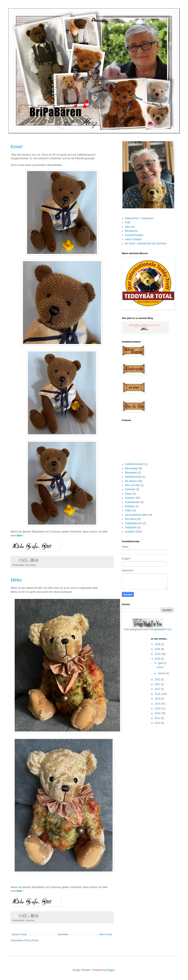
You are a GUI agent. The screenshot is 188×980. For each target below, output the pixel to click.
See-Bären (31, 565)
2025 (158, 649)
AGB (128, 222)
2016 (158, 694)
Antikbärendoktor (134, 464)
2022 (158, 679)
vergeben (130, 532)
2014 (158, 704)
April (160, 663)
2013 (158, 708)
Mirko (16, 580)
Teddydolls (131, 527)
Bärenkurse (131, 231)
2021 (158, 684)
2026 (158, 644)
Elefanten (130, 489)
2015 (158, 699)
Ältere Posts (105, 934)
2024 (158, 654)
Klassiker (30, 920)
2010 (158, 723)
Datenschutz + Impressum (139, 218)
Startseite (63, 934)
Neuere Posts (19, 934)
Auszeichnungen (134, 235)
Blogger (110, 970)
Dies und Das (132, 485)
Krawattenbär (132, 502)
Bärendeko (131, 473)
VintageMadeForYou (160, 629)
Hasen (129, 494)
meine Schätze (133, 239)
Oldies (129, 511)
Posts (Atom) (31, 940)
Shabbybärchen (134, 523)
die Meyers (131, 481)
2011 (158, 718)
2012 (158, 713)
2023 (158, 659)
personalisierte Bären (137, 515)
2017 (158, 689)
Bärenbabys (132, 468)
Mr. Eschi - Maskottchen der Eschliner (146, 244)
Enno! (17, 147)
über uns (130, 227)
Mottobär (130, 506)
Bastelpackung (133, 477)
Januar (162, 673)
